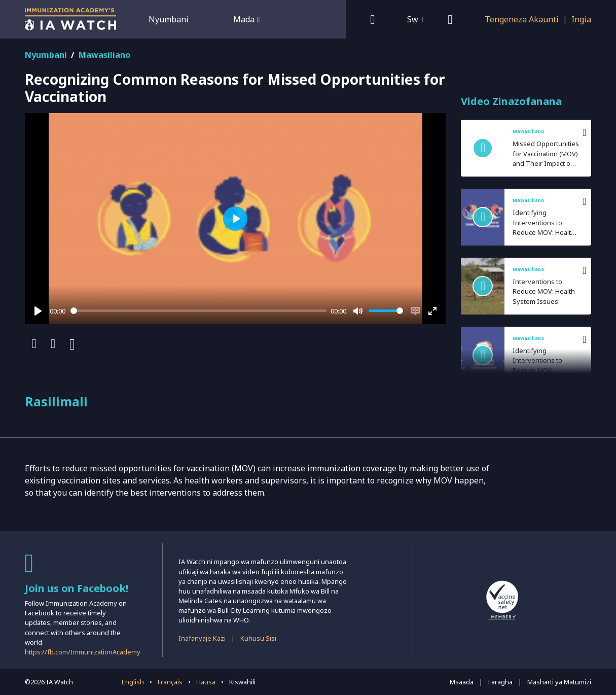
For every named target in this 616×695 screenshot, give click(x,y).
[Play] (38, 311)
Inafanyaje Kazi (202, 638)
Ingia (581, 19)
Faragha (500, 682)
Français (170, 682)
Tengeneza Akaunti (522, 19)
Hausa (206, 682)
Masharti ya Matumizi (559, 682)
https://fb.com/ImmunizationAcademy (83, 652)
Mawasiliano (104, 55)
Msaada (462, 682)
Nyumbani (169, 19)
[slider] (198, 311)
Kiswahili (242, 682)
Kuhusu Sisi (258, 638)
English (133, 682)
